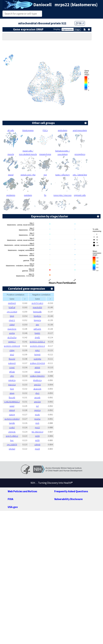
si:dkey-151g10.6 (37, 363)
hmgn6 (37, 355)
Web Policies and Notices (22, 491)
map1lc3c (12, 329)
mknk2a (12, 380)
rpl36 (37, 436)
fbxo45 (12, 397)
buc (12, 440)
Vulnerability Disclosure (68, 499)
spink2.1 (12, 342)
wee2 (12, 406)
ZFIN (80, 23)
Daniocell (42, 5)
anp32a (37, 385)
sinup (12, 393)
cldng (12, 350)
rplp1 (37, 350)
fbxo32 (12, 359)
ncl (37, 406)
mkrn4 (12, 410)
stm (37, 325)
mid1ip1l (12, 303)
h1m (12, 389)
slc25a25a (12, 337)
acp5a (12, 333)
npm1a (37, 410)
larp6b (12, 423)
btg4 (12, 316)
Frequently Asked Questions (71, 491)
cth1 (12, 376)
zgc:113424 (12, 312)
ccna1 (12, 367)
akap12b (37, 389)
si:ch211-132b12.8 (12, 346)
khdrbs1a (37, 380)
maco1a (12, 385)
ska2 (12, 355)
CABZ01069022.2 (12, 402)
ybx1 (37, 393)
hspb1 (37, 333)
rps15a (37, 419)
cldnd (12, 325)
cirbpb (37, 444)
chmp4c (12, 432)
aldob (37, 367)
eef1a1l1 (37, 329)
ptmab (37, 372)
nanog (12, 415)
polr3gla (37, 359)
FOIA (11, 499)
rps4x (37, 415)
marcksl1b (37, 307)
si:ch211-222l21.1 (37, 342)
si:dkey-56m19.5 (37, 376)
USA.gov (13, 507)
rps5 (37, 423)
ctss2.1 (12, 320)
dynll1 (37, 337)
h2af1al (12, 307)
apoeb (37, 397)
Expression (68, 29)
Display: (57, 29)
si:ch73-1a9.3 (37, 303)
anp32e (37, 402)
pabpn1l (12, 363)
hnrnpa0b (37, 312)
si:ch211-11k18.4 (12, 419)
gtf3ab (12, 372)
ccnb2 (12, 427)
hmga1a (37, 320)
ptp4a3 (12, 449)
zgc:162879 (12, 444)
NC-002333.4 (37, 432)
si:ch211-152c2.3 (37, 346)
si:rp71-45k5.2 (12, 436)
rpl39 (37, 440)
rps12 (37, 427)
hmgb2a (37, 316)
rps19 (37, 449)
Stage (77, 29)
